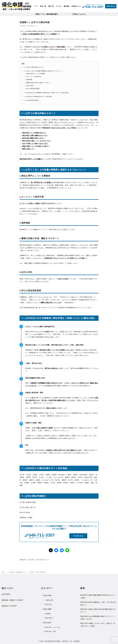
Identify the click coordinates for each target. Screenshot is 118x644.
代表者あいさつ (76, 6)
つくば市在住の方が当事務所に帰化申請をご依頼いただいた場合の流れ (46, 93)
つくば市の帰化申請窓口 (31, 100)
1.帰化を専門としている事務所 (35, 74)
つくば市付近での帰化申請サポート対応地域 (37, 97)
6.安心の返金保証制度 (32, 89)
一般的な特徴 (49, 600)
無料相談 (66, 6)
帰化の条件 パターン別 (52, 627)
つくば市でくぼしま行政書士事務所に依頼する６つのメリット (43, 71)
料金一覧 (43, 6)
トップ (36, 6)
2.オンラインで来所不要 (33, 77)
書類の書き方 (49, 618)
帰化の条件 (47, 623)
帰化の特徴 (47, 595)
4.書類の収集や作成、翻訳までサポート (38, 83)
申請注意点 (48, 604)
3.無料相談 (29, 80)
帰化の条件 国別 (50, 631)
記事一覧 (51, 6)
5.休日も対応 (30, 86)
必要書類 (48, 614)
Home (3, 572)
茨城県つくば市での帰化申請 (38, 572)
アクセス (59, 6)
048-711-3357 (94, 7)
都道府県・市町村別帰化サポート (29, 26)
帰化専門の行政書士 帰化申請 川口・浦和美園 (64, 641)
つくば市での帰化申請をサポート (34, 67)
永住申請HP (6, 594)
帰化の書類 (47, 609)
